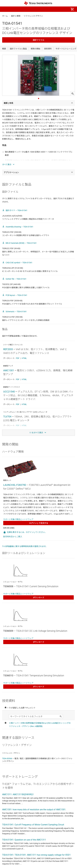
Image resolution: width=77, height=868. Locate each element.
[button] (5, 9)
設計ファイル (39, 40)
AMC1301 (9, 370)
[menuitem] (49, 9)
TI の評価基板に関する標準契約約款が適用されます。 (25, 546)
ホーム (5, 16)
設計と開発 (16, 16)
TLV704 (7, 417)
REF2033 (8, 349)
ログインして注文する (39, 523)
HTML (24, 358)
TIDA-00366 (7, 758)
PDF (18, 358)
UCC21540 (9, 392)
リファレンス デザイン (33, 16)
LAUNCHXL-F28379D (15, 485)
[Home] (38, 3)
